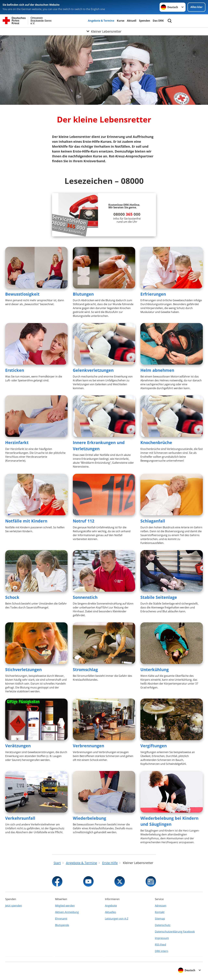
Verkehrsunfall (20, 818)
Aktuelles (110, 912)
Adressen (161, 906)
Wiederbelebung (89, 818)
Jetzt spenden (14, 906)
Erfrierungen (153, 294)
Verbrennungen (88, 746)
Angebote (111, 906)
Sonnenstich (85, 597)
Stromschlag (85, 669)
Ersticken (15, 370)
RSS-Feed (160, 945)
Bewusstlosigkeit (22, 294)
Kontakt (160, 912)
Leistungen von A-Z (117, 919)
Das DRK (158, 21)
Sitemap (160, 919)
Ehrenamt (61, 919)
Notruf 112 (84, 521)
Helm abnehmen (157, 370)
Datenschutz (163, 925)
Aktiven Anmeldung (67, 912)
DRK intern (162, 951)
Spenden (145, 21)
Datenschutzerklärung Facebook (175, 932)
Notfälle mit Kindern (26, 521)
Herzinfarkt (17, 442)
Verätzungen (18, 746)
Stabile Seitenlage (159, 597)
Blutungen (83, 294)
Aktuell (132, 21)
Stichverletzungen (23, 669)
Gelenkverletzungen (93, 370)
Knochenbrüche (156, 442)
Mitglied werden (65, 906)
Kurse (121, 21)
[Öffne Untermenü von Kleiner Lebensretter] (104, 31)
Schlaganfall (153, 521)
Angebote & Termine (101, 21)
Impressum (162, 938)
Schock (12, 597)
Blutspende (62, 925)
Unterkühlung (155, 669)
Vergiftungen (154, 746)
